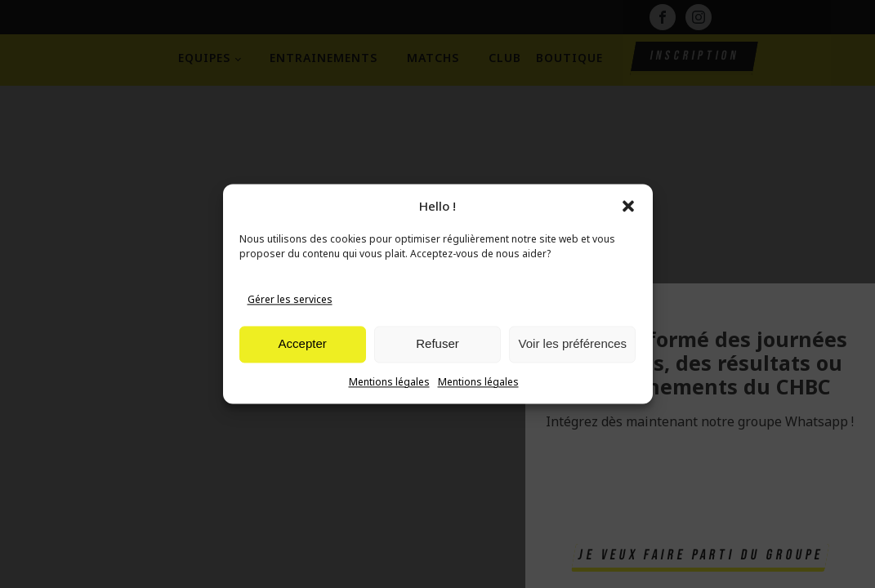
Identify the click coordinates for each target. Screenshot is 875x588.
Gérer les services (290, 299)
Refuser (437, 344)
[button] (628, 206)
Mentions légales (389, 382)
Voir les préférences (573, 344)
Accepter (303, 344)
